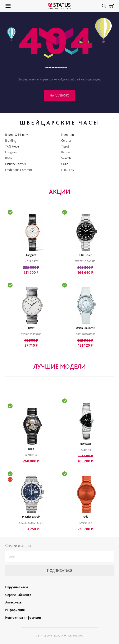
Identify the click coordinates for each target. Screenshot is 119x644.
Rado (8, 158)
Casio (65, 164)
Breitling (11, 141)
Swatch (66, 158)
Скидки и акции (18, 545)
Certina (66, 141)
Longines (11, 152)
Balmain (67, 152)
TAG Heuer (13, 146)
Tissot (65, 146)
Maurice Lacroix (16, 164)
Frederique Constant (19, 170)
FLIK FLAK (68, 170)
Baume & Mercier (17, 135)
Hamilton (68, 135)
